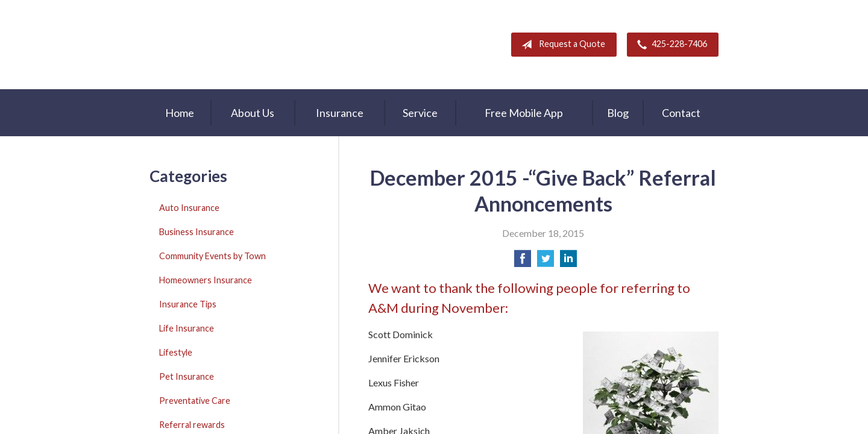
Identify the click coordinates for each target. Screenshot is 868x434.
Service (420, 113)
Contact (681, 113)
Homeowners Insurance (206, 280)
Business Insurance (197, 232)
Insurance (340, 113)
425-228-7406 (670, 45)
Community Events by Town (212, 256)
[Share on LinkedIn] (568, 262)
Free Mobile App (524, 113)
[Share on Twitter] (546, 262)
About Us (253, 113)
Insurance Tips (188, 304)
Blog (618, 113)
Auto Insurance (189, 208)
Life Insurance (187, 328)
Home (180, 113)
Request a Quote (561, 45)
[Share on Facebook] (523, 262)
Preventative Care (195, 401)
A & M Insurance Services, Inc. (225, 45)
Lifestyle (176, 352)
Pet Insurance (187, 376)
